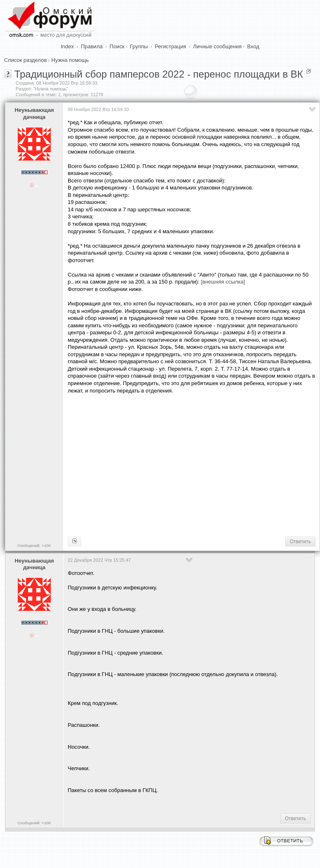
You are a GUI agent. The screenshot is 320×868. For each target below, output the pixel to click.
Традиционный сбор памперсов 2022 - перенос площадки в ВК (159, 74)
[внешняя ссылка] (223, 282)
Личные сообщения (218, 46)
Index (67, 46)
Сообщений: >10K (34, 545)
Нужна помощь (70, 60)
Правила (92, 46)
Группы (139, 46)
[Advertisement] (192, 464)
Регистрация (171, 46)
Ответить (300, 542)
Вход (253, 46)
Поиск (117, 46)
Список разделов (25, 60)
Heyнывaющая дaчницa (34, 114)
